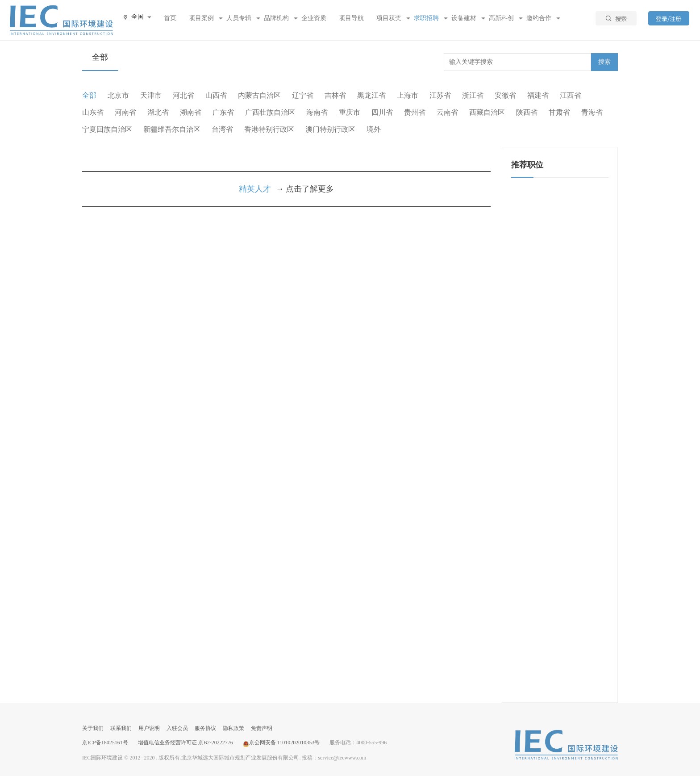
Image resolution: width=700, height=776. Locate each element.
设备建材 (464, 18)
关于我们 (93, 728)
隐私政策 (233, 728)
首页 (170, 18)
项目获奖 (389, 18)
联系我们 (121, 728)
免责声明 (262, 728)
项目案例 (201, 18)
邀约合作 (539, 18)
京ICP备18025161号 (105, 743)
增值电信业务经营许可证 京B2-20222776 (185, 743)
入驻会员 (177, 728)
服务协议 (205, 728)
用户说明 (149, 728)
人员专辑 (239, 18)
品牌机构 (276, 18)
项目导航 (351, 18)
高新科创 (501, 18)
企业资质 (314, 18)
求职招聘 (426, 18)
